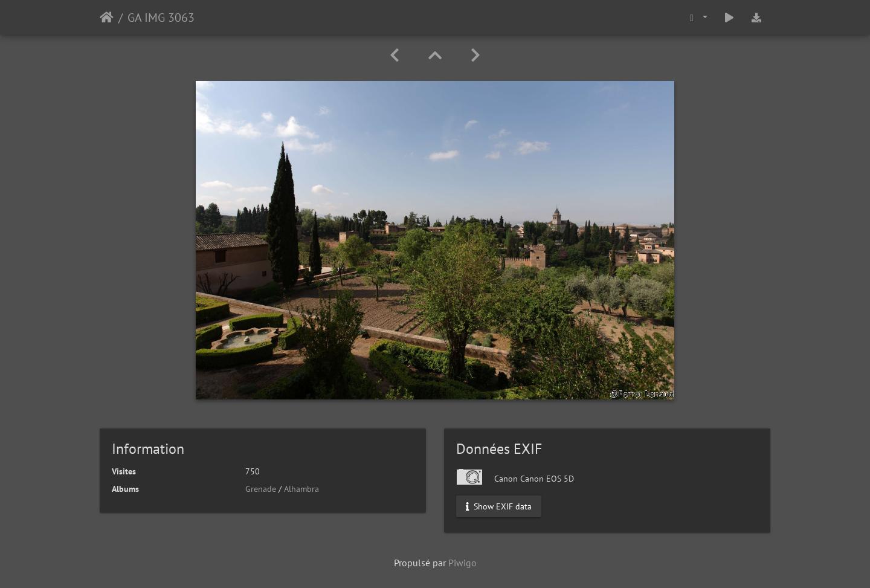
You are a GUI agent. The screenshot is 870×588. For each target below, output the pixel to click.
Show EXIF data (499, 506)
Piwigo (462, 563)
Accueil (107, 18)
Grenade (261, 489)
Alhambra (301, 489)
